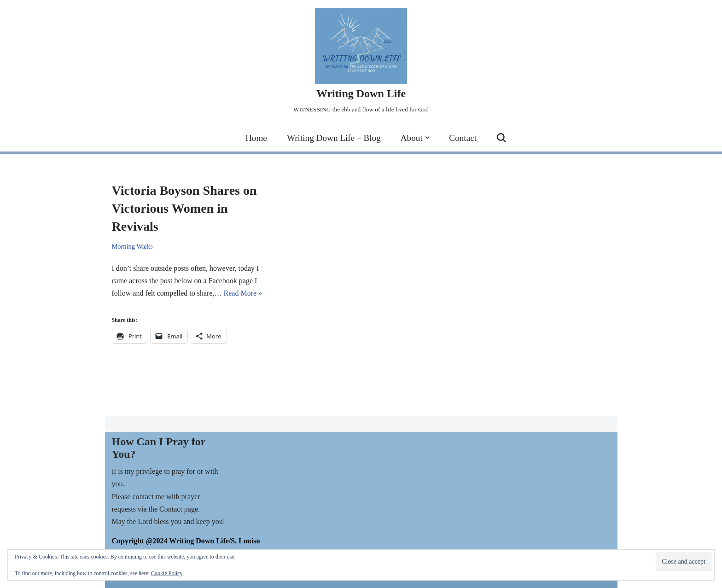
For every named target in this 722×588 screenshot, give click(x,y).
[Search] (501, 138)
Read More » (243, 293)
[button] (427, 138)
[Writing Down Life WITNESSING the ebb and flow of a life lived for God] (361, 62)
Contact (463, 138)
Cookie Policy (167, 573)
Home (256, 138)
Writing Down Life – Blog (334, 138)
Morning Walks (132, 246)
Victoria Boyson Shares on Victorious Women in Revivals (184, 208)
